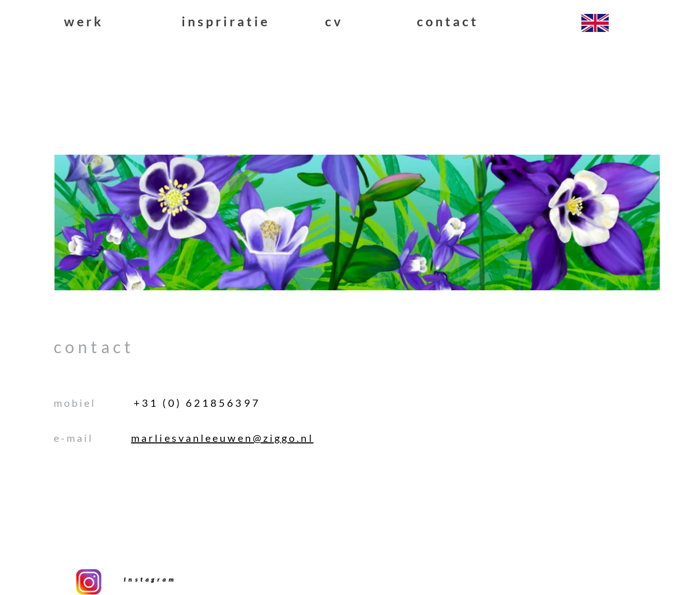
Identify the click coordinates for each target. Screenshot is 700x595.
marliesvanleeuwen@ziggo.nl (222, 438)
